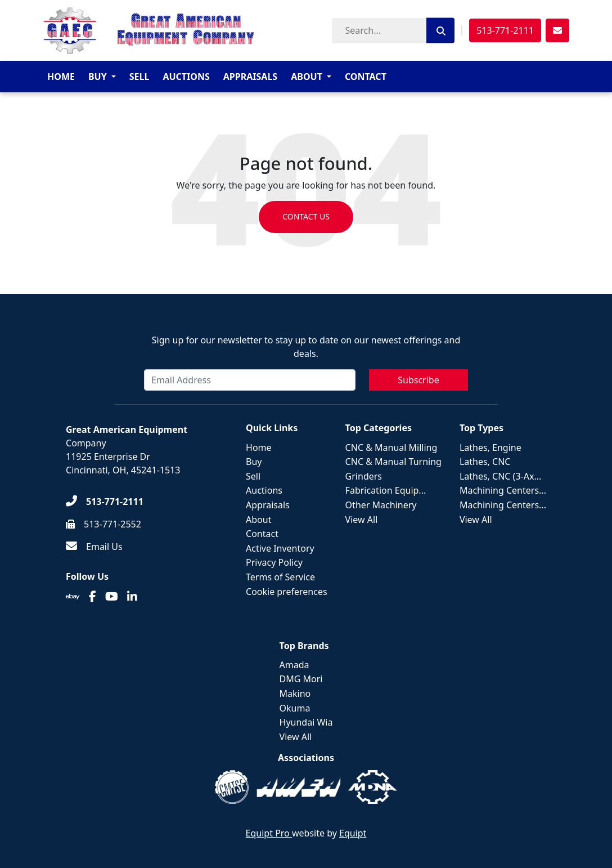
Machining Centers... (503, 490)
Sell (139, 77)
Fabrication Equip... (386, 490)
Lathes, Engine (490, 448)
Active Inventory (280, 548)
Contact (366, 77)
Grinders (364, 476)
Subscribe (418, 380)
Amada (294, 665)
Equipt (353, 833)
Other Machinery (381, 505)
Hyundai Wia (306, 722)
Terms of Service (280, 577)
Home (61, 77)
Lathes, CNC (485, 462)
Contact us (306, 217)
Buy (98, 77)
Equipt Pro (269, 833)
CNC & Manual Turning (393, 462)
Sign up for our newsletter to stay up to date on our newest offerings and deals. (306, 347)
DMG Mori (301, 679)
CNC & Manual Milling (391, 448)
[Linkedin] (132, 597)
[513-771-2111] (105, 502)
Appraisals (250, 77)
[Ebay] (73, 597)
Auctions (186, 77)
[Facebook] (93, 597)
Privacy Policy (274, 562)
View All (362, 520)
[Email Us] (94, 547)
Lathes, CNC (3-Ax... (500, 476)
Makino (295, 693)
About (307, 77)
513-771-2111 (505, 30)
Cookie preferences (287, 592)
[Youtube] (112, 597)
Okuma (295, 708)
